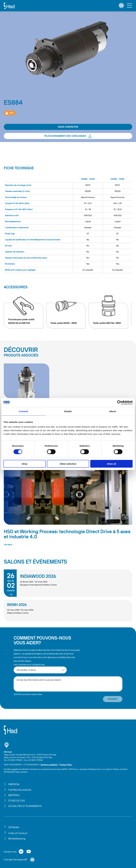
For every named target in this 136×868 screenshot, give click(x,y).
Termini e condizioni (49, 765)
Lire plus (9, 545)
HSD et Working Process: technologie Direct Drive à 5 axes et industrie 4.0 (67, 534)
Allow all (111, 464)
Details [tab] (68, 411)
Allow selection (68, 464)
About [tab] (112, 411)
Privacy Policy (66, 765)
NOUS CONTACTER (68, 127)
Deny (25, 464)
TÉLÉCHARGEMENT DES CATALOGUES (68, 136)
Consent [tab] (23, 411)
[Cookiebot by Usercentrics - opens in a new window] (119, 402)
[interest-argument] (40, 670)
